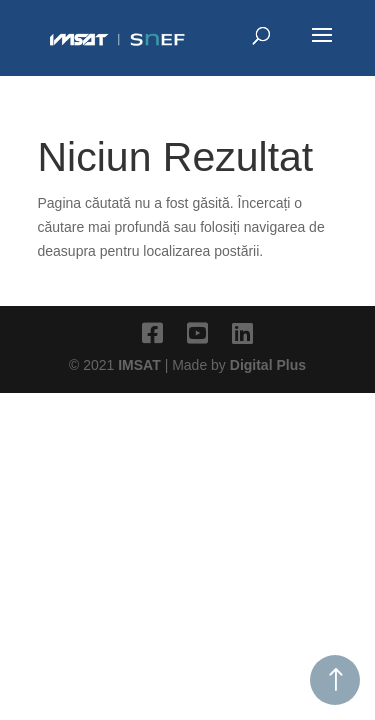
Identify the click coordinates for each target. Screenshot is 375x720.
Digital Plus (268, 365)
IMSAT (141, 365)
